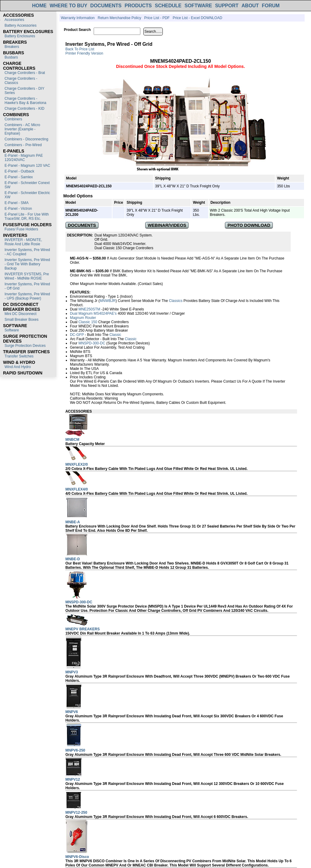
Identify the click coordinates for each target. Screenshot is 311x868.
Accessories (14, 20)
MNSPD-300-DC (92, 343)
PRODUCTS (138, 6)
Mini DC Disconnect (20, 314)
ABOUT (250, 6)
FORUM (271, 6)
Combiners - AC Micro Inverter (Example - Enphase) (22, 129)
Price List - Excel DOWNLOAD (197, 18)
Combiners (13, 119)
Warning (111, 398)
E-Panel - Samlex (19, 177)
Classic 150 (88, 322)
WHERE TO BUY (69, 6)
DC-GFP (77, 335)
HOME (39, 6)
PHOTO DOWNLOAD (249, 225)
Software (12, 330)
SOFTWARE (198, 6)
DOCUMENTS (106, 6)
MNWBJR (108, 301)
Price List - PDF (157, 18)
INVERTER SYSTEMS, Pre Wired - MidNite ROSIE (27, 276)
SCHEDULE (168, 6)
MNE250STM (89, 309)
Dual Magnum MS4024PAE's (93, 313)
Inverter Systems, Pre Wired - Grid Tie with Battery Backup (27, 264)
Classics (176, 301)
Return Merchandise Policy (119, 18)
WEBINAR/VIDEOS (167, 225)
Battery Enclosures (20, 36)
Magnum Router (83, 318)
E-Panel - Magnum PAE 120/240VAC (24, 158)
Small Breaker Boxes (22, 320)
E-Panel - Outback (19, 171)
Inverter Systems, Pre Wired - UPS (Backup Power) (27, 296)
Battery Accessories (20, 25)
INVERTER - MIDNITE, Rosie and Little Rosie (23, 242)
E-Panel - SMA (17, 203)
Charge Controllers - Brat (25, 73)
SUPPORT (227, 6)
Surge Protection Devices (25, 346)
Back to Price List (80, 49)
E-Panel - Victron (18, 209)
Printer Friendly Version (84, 53)
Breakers (12, 47)
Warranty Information (78, 18)
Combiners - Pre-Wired (23, 145)
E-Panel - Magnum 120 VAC (27, 166)
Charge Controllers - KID (24, 109)
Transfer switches (19, 356)
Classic (115, 335)
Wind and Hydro (18, 367)
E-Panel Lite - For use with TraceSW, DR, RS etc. (27, 216)
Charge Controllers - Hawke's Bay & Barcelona (25, 101)
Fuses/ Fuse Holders (21, 229)
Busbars (11, 57)
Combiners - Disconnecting (26, 139)
